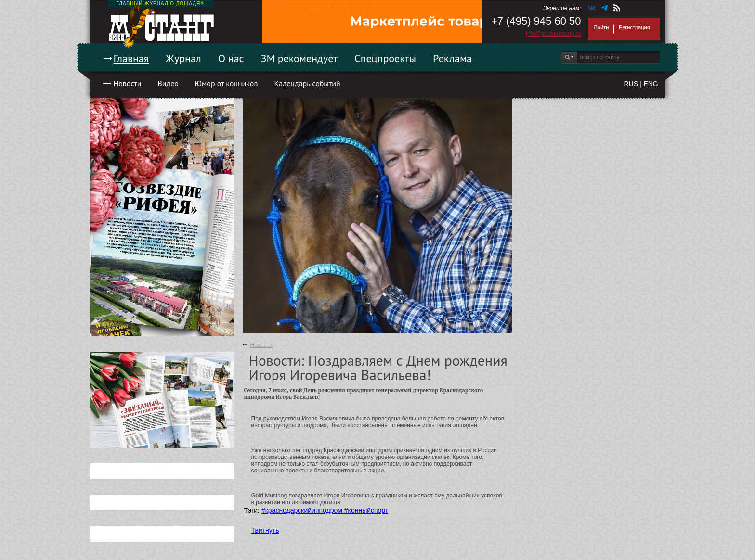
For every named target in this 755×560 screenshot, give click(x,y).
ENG (651, 84)
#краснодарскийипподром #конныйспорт (325, 510)
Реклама (452, 58)
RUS (631, 84)
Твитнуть (265, 530)
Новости (128, 83)
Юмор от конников (227, 83)
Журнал (183, 58)
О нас (231, 58)
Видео (168, 83)
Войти (602, 27)
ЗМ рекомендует (299, 58)
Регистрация (634, 27)
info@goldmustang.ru (553, 34)
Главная (131, 58)
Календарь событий (307, 83)
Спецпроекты (385, 58)
